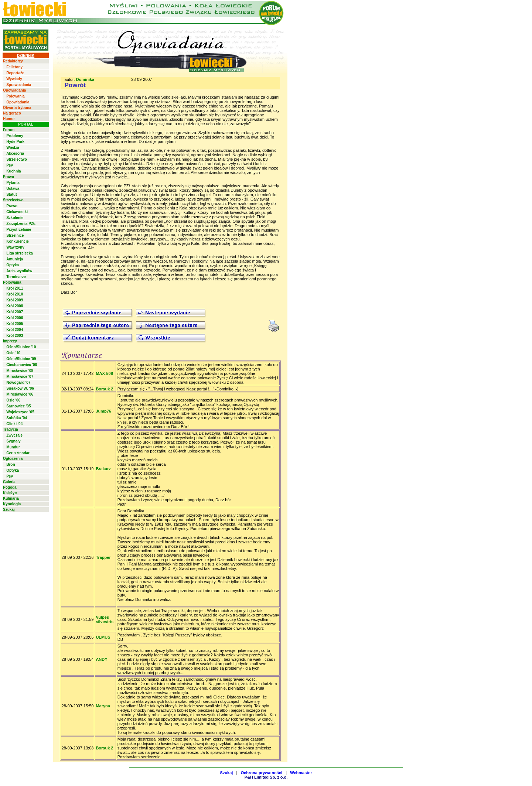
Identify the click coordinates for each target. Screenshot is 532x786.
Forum (9, 130)
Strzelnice (15, 235)
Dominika (85, 79)
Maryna (103, 706)
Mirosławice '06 (20, 394)
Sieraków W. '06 (20, 388)
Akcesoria (15, 153)
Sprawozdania (19, 85)
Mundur (13, 447)
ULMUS (103, 637)
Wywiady (14, 79)
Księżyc (10, 493)
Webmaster (301, 773)
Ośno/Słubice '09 (21, 359)
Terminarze (16, 277)
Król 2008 (15, 306)
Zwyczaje (14, 435)
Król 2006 (15, 318)
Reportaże (15, 73)
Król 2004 (15, 330)
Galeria (9, 482)
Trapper (103, 557)
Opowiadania (14, 90)
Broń (11, 464)
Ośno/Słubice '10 (21, 347)
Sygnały (13, 441)
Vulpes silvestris (105, 619)
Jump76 (103, 411)
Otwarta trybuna (17, 108)
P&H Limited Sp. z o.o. (266, 777)
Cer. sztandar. (18, 453)
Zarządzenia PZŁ (21, 224)
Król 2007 (15, 312)
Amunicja (15, 259)
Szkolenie (15, 218)
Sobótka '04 (17, 418)
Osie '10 (13, 353)
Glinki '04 (14, 424)
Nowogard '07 (18, 382)
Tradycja (11, 429)
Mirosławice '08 (20, 371)
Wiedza (13, 148)
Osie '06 (13, 400)
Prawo (8, 177)
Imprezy (10, 341)
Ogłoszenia (13, 459)
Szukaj (9, 510)
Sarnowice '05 (18, 406)
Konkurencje (18, 241)
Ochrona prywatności (262, 773)
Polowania (15, 96)
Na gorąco (12, 113)
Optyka (13, 265)
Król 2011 (15, 288)
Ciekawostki (17, 212)
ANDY (101, 659)
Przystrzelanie (19, 230)
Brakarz (103, 469)
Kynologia (12, 504)
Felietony (14, 67)
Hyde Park (15, 142)
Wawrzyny (15, 247)
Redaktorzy (13, 61)
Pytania (13, 183)
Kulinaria (11, 498)
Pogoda (10, 487)
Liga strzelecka (20, 253)
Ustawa (13, 189)
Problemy (15, 136)
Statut (11, 194)
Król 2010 (15, 294)
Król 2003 (15, 336)
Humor (9, 119)
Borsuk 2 (104, 389)
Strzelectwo (17, 159)
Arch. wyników (19, 271)
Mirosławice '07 (20, 377)
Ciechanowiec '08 (22, 365)
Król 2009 (15, 300)
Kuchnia (13, 171)
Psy (10, 165)
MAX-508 (104, 373)
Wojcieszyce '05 (20, 412)
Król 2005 (15, 324)
